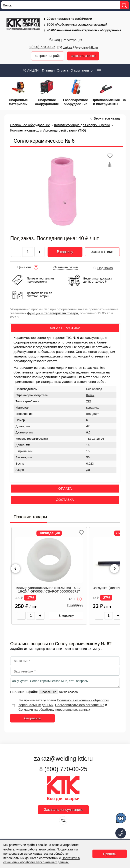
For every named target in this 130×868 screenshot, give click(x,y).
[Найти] (124, 5)
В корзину (65, 252)
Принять (110, 854)
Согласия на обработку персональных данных (54, 709)
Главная (48, 70)
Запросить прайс (47, 56)
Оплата (63, 70)
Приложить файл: (24, 692)
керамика (93, 408)
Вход (54, 40)
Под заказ (103, 268)
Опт (75, 599)
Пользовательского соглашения (80, 705)
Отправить (32, 718)
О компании (82, 70)
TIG (89, 401)
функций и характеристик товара (53, 313)
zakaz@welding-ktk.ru (81, 47)
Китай (90, 395)
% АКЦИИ (31, 70)
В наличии (75, 605)
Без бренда (94, 389)
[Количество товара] (31, 616)
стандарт (93, 414)
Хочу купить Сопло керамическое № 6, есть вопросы (65, 683)
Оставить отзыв (66, 267)
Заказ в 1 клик (102, 251)
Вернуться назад (107, 118)
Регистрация (72, 40)
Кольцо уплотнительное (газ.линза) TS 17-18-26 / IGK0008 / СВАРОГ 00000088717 (49, 590)
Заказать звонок (83, 56)
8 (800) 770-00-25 (42, 47)
